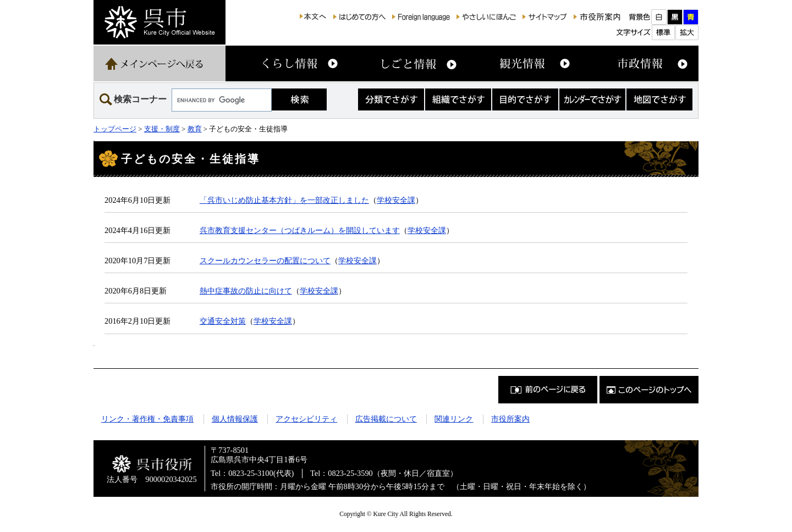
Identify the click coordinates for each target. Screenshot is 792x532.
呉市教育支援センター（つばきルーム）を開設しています (300, 230)
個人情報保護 (235, 419)
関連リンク (454, 419)
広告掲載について (386, 419)
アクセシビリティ (306, 419)
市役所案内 (510, 419)
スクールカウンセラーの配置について (265, 261)
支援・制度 (162, 129)
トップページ (115, 129)
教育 (195, 129)
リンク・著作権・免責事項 (147, 419)
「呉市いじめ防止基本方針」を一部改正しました (284, 200)
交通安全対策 (223, 321)
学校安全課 (396, 200)
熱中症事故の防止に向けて (246, 291)
